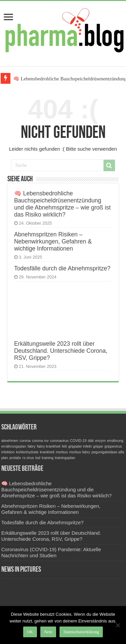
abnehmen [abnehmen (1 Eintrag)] (10, 441)
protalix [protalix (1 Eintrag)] (15, 458)
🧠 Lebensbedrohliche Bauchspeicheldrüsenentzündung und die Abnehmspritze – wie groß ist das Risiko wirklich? (62, 204)
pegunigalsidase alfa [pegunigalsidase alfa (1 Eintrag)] (108, 452)
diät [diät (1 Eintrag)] (91, 441)
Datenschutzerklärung (81, 632)
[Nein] (118, 625)
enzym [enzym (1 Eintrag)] (100, 441)
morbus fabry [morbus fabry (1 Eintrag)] (80, 452)
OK (30, 632)
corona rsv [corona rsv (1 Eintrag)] (40, 441)
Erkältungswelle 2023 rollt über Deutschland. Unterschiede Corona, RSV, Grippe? (61, 351)
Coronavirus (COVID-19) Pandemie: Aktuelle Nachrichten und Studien (51, 552)
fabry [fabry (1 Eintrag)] (32, 446)
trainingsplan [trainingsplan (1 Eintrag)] (65, 458)
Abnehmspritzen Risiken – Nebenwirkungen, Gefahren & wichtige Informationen (53, 241)
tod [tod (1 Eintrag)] (38, 458)
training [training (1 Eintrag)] (48, 458)
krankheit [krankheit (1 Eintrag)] (47, 452)
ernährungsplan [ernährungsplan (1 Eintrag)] (14, 446)
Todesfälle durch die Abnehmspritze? (62, 268)
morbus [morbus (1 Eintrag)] (62, 452)
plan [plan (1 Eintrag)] (5, 458)
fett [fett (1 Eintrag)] (64, 446)
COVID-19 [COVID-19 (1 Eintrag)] (78, 441)
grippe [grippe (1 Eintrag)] (98, 446)
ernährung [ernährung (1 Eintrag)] (115, 441)
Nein (48, 632)
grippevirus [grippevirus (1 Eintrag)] (113, 446)
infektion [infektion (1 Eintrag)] (8, 452)
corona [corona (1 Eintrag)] (25, 441)
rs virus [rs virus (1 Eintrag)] (28, 458)
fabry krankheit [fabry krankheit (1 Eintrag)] (49, 446)
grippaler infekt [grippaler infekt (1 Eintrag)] (80, 446)
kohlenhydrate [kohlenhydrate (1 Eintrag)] (27, 452)
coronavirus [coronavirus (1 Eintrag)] (59, 441)
